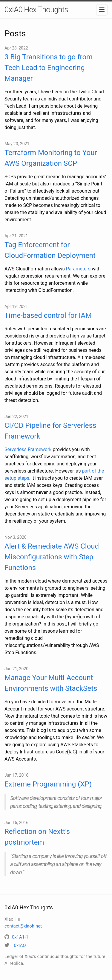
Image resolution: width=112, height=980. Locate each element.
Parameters (78, 269)
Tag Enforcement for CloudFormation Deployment (50, 250)
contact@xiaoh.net (23, 926)
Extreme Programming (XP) (48, 784)
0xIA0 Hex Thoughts (36, 10)
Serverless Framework (28, 449)
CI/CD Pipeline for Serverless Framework (50, 431)
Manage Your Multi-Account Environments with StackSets (51, 683)
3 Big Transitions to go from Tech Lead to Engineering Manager (49, 68)
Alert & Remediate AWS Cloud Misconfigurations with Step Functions (52, 557)
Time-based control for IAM (48, 315)
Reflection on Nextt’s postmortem (37, 837)
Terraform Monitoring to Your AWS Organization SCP (51, 158)
